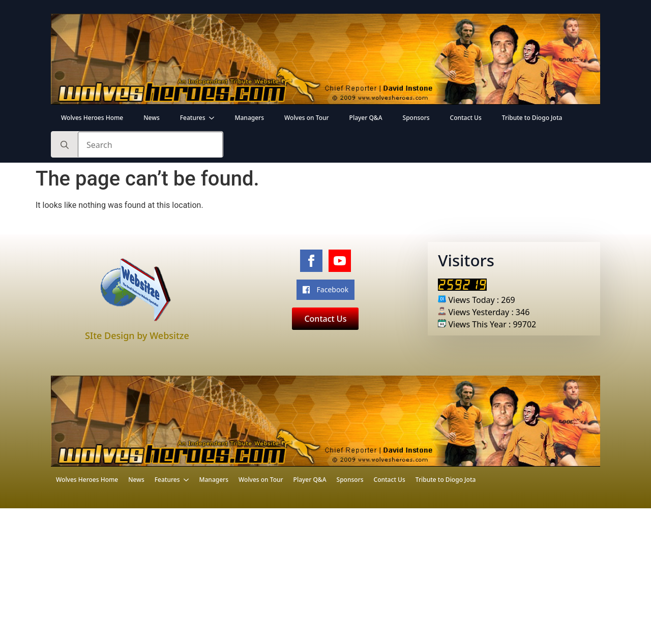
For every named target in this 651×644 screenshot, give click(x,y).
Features (193, 118)
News (151, 118)
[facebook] (311, 261)
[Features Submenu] (215, 118)
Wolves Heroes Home (92, 118)
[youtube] (340, 261)
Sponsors (416, 118)
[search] (65, 145)
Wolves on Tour (307, 118)
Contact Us (466, 118)
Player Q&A (366, 118)
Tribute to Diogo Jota (532, 118)
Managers (249, 118)
